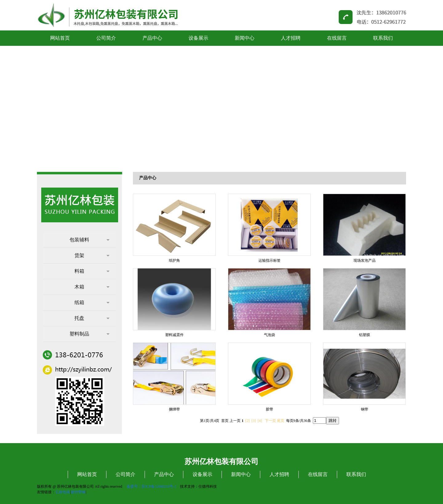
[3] (254, 421)
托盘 (92, 318)
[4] (260, 421)
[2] (248, 421)
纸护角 (174, 260)
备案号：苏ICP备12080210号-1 (152, 486)
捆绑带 (174, 409)
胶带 (269, 409)
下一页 (270, 421)
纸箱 (92, 302)
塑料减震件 (174, 335)
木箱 (92, 287)
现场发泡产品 (365, 260)
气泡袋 (269, 335)
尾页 (281, 421)
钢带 (365, 409)
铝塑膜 (365, 335)
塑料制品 (90, 334)
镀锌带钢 (78, 492)
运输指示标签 (269, 260)
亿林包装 (63, 492)
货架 (92, 255)
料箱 (92, 271)
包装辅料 (90, 240)
